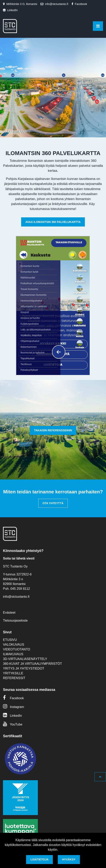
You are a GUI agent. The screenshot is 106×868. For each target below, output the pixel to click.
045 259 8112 (20, 589)
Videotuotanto (17, 649)
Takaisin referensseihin (53, 430)
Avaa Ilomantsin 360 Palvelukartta (53, 222)
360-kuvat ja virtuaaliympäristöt (32, 664)
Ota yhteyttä (53, 503)
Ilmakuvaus (13, 654)
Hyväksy (69, 859)
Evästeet (9, 613)
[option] (53, 88)
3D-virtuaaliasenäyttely (25, 659)
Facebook (81, 4)
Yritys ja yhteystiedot (24, 668)
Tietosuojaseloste (15, 620)
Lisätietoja (39, 859)
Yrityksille (13, 673)
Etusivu (10, 640)
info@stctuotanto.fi (57, 4)
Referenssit (14, 678)
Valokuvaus (14, 645)
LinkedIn (12, 10)
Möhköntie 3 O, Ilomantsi (22, 4)
